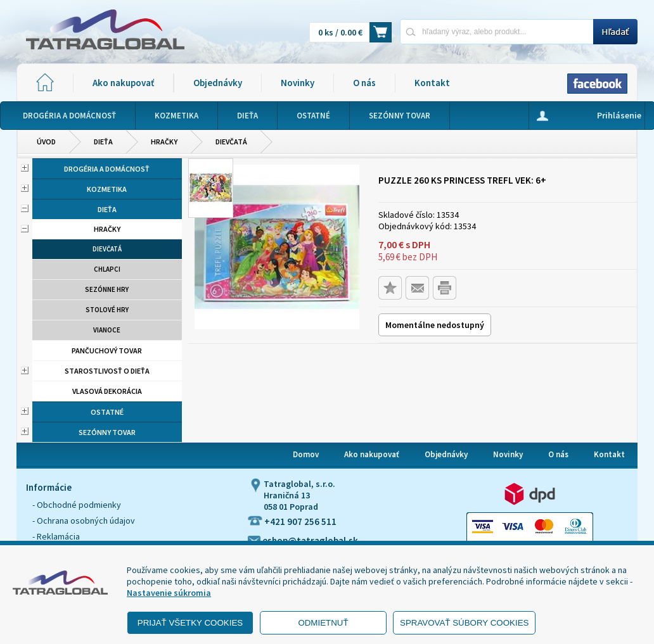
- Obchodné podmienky (77, 505)
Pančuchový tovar (107, 350)
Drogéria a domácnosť (107, 169)
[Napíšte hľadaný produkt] (497, 31)
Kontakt (432, 83)
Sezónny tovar (107, 432)
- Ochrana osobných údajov (84, 521)
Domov (306, 454)
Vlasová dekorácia (107, 391)
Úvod (46, 142)
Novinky (298, 83)
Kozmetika (107, 189)
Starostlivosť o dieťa (107, 371)
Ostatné (107, 412)
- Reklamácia (56, 536)
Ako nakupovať (123, 83)
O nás (364, 83)
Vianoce (107, 330)
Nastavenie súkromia (169, 593)
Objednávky (218, 83)
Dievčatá (231, 142)
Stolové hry (107, 310)
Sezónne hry (107, 289)
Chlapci (107, 269)
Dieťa (103, 142)
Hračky (164, 142)
